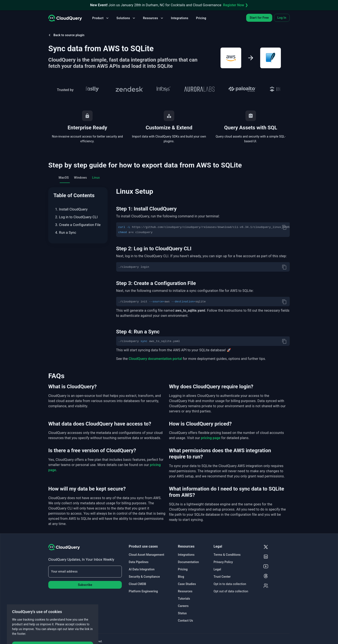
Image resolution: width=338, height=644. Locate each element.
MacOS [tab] (64, 178)
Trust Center (222, 577)
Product (101, 18)
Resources (153, 18)
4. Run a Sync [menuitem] (66, 233)
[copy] (284, 227)
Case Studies (187, 584)
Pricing (201, 18)
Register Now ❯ (236, 5)
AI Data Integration (142, 569)
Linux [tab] (96, 178)
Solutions (126, 18)
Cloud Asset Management (146, 555)
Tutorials (184, 599)
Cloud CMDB (137, 584)
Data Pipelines (139, 562)
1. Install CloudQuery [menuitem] (71, 209)
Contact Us (185, 621)
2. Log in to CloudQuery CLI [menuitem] (76, 217)
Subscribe (85, 585)
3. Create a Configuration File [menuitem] (78, 225)
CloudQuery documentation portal (155, 359)
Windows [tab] (80, 178)
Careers (183, 606)
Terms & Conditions (227, 555)
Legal (217, 569)
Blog (181, 577)
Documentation (188, 562)
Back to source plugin (66, 35)
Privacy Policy (223, 562)
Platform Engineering (143, 591)
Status (182, 613)
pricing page (211, 438)
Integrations (180, 18)
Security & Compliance (144, 577)
